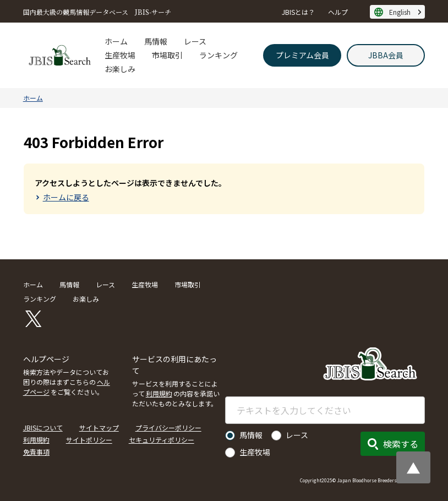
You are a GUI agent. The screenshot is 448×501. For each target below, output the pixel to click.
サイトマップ (99, 428)
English (400, 12)
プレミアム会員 (302, 55)
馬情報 (156, 41)
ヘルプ (338, 12)
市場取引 (167, 55)
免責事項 (36, 452)
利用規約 (159, 393)
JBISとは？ (298, 12)
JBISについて (43, 428)
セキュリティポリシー (162, 440)
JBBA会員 (386, 55)
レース (195, 41)
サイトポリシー (89, 440)
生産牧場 (120, 55)
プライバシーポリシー (168, 428)
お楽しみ (120, 69)
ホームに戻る (66, 197)
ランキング (218, 55)
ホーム (116, 41)
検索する (401, 444)
